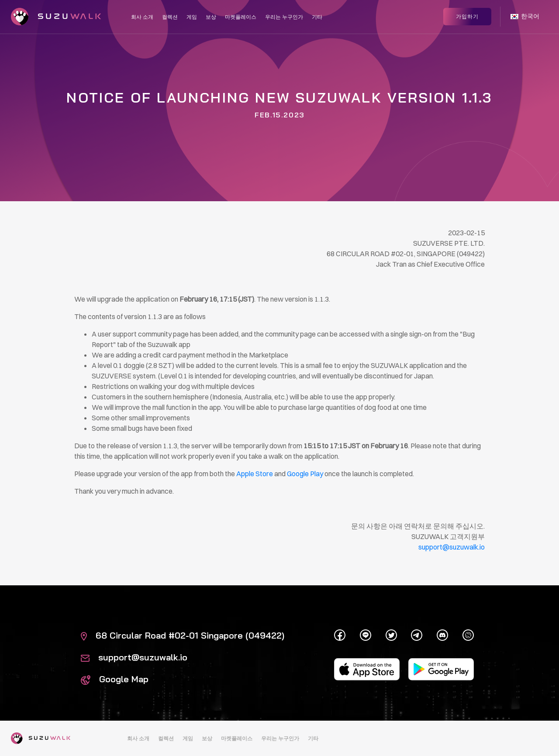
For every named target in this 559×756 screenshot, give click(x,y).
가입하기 (467, 16)
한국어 (525, 17)
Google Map (115, 679)
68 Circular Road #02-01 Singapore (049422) (183, 635)
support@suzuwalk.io (134, 657)
